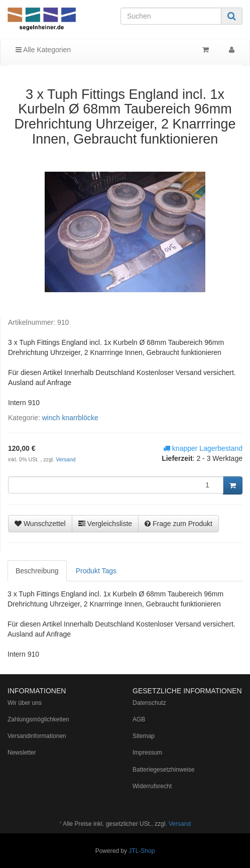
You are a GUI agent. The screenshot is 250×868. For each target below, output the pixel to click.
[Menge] (116, 485)
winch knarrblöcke (70, 418)
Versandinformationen (37, 736)
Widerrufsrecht (152, 786)
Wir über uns (25, 703)
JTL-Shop (142, 851)
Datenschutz (149, 703)
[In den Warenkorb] (233, 485)
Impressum (147, 753)
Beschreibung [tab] (37, 571)
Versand (66, 459)
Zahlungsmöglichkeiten (38, 719)
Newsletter (22, 753)
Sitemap (144, 736)
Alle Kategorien (43, 50)
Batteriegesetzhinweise (163, 770)
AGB (139, 719)
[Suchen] (171, 16)
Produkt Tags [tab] (96, 571)
